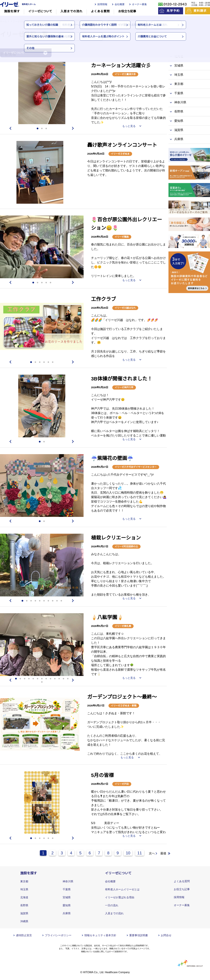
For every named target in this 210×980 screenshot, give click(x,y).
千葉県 (67, 889)
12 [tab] (63, 679)
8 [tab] (53, 601)
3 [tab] (46, 129)
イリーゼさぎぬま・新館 (124, 706)
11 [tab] (59, 679)
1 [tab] (38, 129)
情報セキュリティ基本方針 (100, 935)
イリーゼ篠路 (122, 237)
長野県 (24, 905)
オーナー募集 (139, 4)
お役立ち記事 (127, 11)
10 (128, 853)
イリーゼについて (40, 11)
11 (140, 853)
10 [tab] (61, 601)
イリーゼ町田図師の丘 (126, 546)
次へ (152, 853)
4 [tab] (46, 283)
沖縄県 (24, 921)
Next (74, 128)
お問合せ (166, 935)
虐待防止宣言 (24, 935)
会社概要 (120, 4)
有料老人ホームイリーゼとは (122, 889)
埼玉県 (24, 889)
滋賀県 (24, 913)
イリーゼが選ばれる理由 (120, 897)
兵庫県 (67, 913)
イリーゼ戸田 (122, 784)
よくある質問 (100, 11)
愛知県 (67, 905)
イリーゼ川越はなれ (125, 308)
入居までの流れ (71, 11)
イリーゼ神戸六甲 (124, 387)
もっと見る (129, 126)
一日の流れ (112, 905)
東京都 (24, 881)
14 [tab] (42, 682)
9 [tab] (57, 601)
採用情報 (102, 4)
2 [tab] (42, 129)
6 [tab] (53, 362)
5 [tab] (51, 283)
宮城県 (67, 897)
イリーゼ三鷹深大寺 (125, 74)
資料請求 (200, 11)
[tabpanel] (42, 93)
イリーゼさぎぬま (120, 154)
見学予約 (173, 11)
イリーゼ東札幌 (123, 626)
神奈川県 (68, 881)
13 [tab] (68, 679)
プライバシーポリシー (58, 935)
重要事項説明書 (139, 935)
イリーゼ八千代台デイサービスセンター (136, 467)
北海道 (24, 897)
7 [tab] (48, 601)
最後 (163, 853)
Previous (10, 128)
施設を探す (12, 11)
